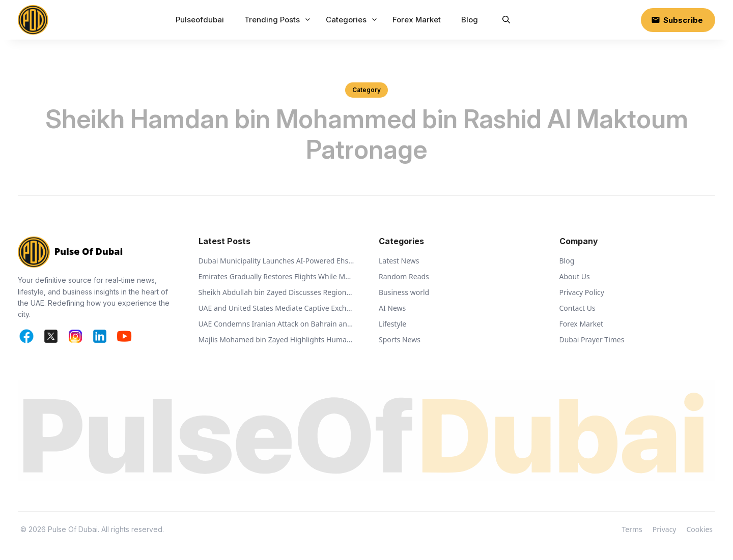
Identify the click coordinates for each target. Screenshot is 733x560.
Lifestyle (392, 324)
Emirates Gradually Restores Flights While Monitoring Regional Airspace (277, 276)
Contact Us (577, 308)
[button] (506, 20)
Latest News (399, 261)
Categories (353, 20)
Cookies (700, 529)
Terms (632, 529)
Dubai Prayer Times (592, 340)
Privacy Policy (582, 292)
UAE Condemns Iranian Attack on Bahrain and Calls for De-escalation (277, 324)
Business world (404, 292)
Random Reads (404, 276)
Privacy (665, 529)
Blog (470, 20)
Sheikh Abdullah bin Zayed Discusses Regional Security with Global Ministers (277, 292)
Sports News (400, 340)
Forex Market (417, 20)
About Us (575, 276)
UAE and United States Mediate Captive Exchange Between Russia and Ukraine (277, 308)
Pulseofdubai (200, 20)
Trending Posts (279, 20)
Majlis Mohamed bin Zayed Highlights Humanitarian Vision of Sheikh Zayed (277, 340)
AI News (392, 308)
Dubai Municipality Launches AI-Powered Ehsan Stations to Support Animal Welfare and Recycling (277, 261)
